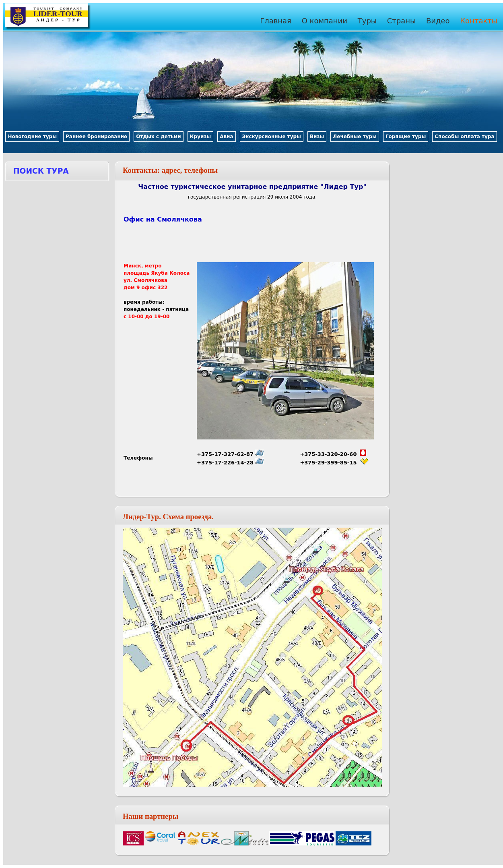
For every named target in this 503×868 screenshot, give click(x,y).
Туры (367, 21)
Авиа (226, 137)
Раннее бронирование (96, 137)
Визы (317, 137)
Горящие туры (406, 137)
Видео (438, 21)
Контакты (479, 21)
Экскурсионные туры (272, 137)
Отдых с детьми (159, 137)
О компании (325, 21)
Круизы (200, 137)
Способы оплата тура (464, 137)
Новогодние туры (32, 137)
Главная (276, 21)
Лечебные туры (355, 137)
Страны (402, 21)
